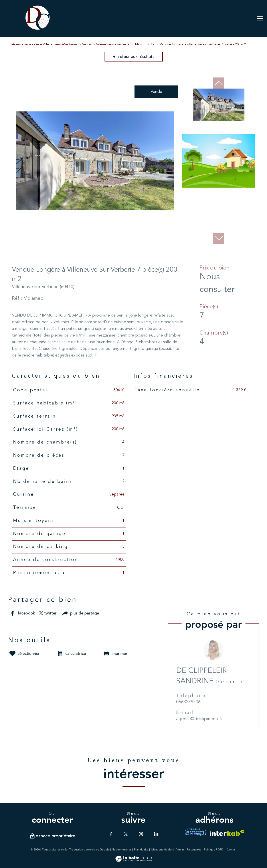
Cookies (231, 850)
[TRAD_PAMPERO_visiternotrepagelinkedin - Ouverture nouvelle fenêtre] (156, 834)
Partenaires (194, 850)
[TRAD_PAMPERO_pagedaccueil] (38, 30)
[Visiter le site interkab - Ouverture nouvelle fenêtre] (227, 833)
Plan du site (141, 850)
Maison (140, 45)
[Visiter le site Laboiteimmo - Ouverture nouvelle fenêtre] (134, 860)
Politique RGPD (214, 850)
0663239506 (196, 711)
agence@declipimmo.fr (207, 728)
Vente (86, 45)
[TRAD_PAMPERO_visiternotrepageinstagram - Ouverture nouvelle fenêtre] (141, 834)
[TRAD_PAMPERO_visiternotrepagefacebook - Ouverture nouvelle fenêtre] (111, 834)
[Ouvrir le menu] (260, 18)
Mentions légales (162, 850)
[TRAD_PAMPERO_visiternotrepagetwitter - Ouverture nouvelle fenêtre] (126, 834)
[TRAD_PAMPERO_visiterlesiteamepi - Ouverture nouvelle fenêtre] (195, 832)
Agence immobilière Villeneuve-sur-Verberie (44, 45)
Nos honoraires (122, 850)
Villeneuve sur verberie (113, 45)
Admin (180, 850)
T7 (153, 45)
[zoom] (95, 243)
